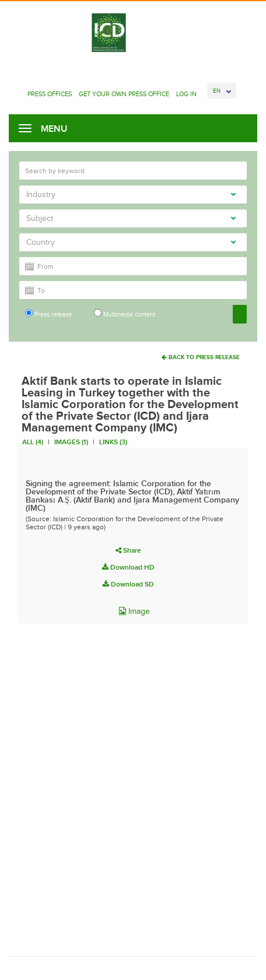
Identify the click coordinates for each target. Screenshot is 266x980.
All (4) (33, 442)
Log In (186, 94)
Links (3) (113, 442)
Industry (131, 194)
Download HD (128, 567)
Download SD (128, 584)
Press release (48, 313)
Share (128, 550)
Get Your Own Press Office (124, 94)
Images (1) (71, 442)
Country (131, 242)
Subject (131, 218)
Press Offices (50, 94)
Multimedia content (125, 313)
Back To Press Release (201, 357)
